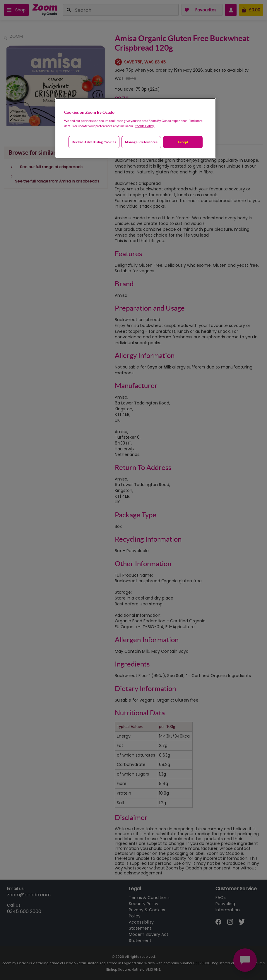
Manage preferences (141, 142)
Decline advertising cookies (94, 142)
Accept (183, 142)
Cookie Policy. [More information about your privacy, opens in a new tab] (144, 126)
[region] (135, 128)
